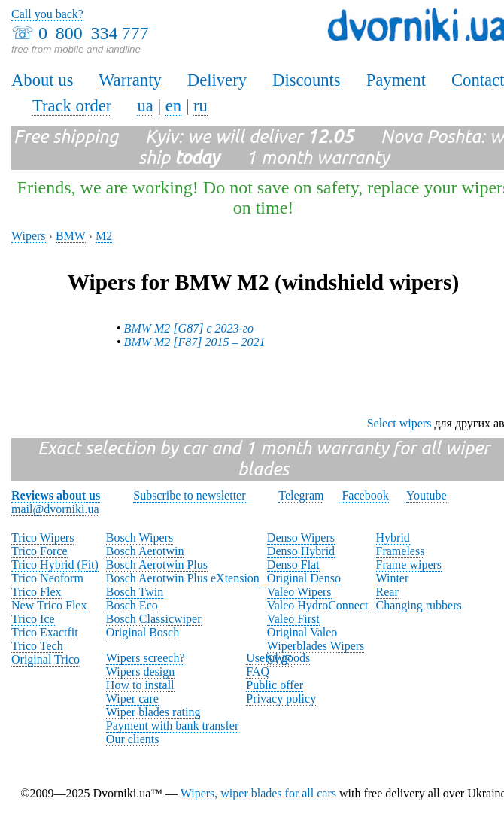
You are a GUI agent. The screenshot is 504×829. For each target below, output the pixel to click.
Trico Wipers (43, 537)
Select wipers (399, 423)
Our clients (133, 739)
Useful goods (278, 658)
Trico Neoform (47, 578)
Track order (72, 106)
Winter (393, 578)
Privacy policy (281, 698)
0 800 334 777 (93, 33)
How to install (140, 685)
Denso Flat (293, 565)
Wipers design (140, 671)
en (173, 106)
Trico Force (39, 551)
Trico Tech (37, 646)
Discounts (307, 80)
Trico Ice (33, 619)
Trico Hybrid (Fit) (55, 565)
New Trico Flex (49, 605)
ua (145, 106)
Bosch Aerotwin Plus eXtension (183, 578)
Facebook (365, 495)
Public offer (275, 685)
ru (200, 106)
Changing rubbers (419, 605)
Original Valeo (302, 632)
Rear (387, 592)
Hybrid (393, 537)
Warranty (130, 80)
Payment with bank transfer (172, 726)
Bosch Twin (135, 592)
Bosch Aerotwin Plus (157, 565)
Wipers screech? (146, 658)
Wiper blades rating (153, 712)
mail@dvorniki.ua (55, 509)
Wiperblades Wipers (316, 646)
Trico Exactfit (45, 632)
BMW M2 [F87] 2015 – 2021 (195, 342)
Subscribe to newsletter (189, 495)
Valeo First (293, 619)
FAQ (258, 671)
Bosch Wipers (140, 537)
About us (42, 80)
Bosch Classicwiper (154, 619)
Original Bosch (143, 632)
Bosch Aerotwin (145, 551)
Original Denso (304, 578)
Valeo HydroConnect (318, 605)
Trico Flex (36, 592)
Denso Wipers (301, 537)
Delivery (217, 80)
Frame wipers (409, 565)
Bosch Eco (132, 605)
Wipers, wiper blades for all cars (258, 793)
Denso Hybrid (301, 551)
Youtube (427, 495)
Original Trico (46, 659)
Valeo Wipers (299, 592)
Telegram (301, 495)
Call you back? (47, 14)
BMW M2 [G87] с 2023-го (189, 328)
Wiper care (132, 698)
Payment (396, 80)
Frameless (401, 551)
